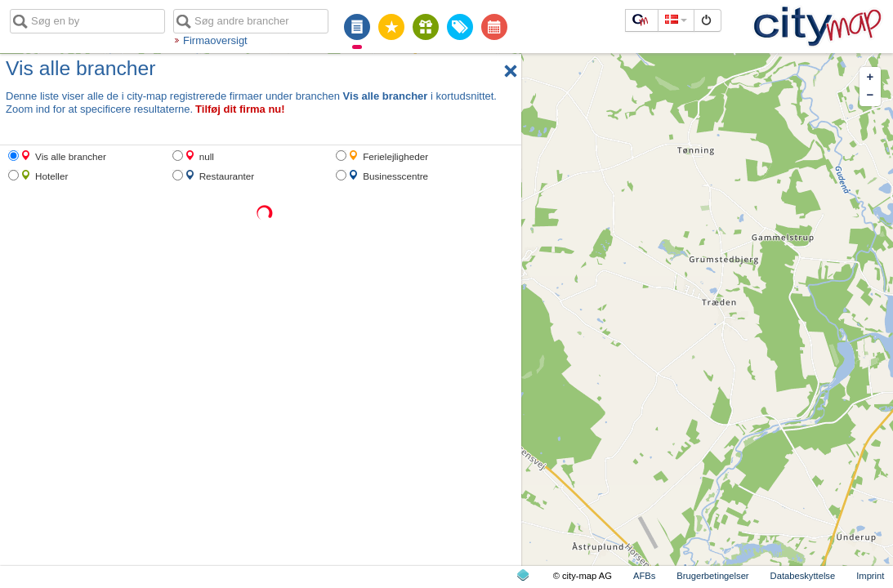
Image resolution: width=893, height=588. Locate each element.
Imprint (870, 576)
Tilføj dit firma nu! (240, 109)
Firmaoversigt (215, 40)
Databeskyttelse (803, 576)
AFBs (644, 576)
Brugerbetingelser (712, 576)
